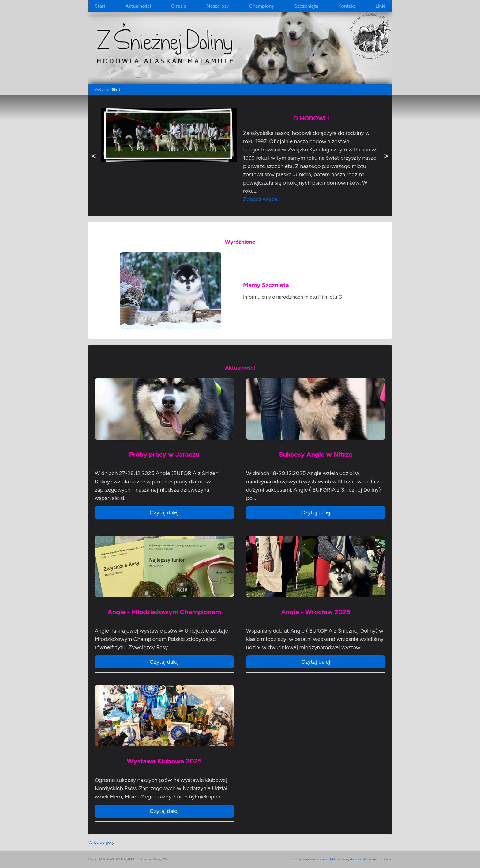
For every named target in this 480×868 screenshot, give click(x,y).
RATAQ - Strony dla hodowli (347, 860)
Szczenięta (306, 6)
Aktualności (138, 6)
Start (100, 6)
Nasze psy (218, 6)
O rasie (179, 6)
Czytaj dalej (164, 512)
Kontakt (347, 6)
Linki (380, 6)
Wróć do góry (102, 842)
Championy (262, 6)
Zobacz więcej (261, 199)
